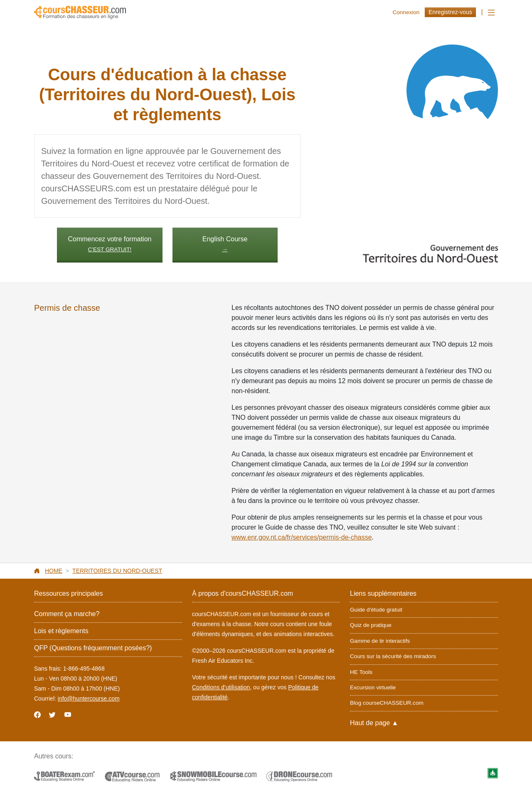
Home (54, 571)
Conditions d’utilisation (221, 687)
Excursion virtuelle (373, 687)
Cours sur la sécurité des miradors (393, 656)
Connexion (406, 12)
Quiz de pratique (371, 625)
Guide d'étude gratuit (376, 610)
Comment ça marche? (67, 614)
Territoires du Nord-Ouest (117, 571)
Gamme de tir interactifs (380, 641)
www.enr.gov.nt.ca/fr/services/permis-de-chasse (302, 537)
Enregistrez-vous (450, 12)
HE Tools (361, 672)
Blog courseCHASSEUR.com (387, 703)
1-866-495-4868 (84, 669)
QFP (93, 648)
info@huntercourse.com (89, 698)
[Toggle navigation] (491, 13)
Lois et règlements (61, 631)
